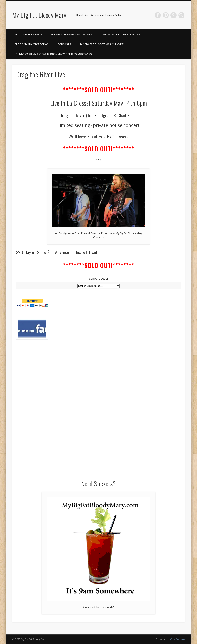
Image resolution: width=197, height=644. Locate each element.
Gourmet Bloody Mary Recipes (72, 34)
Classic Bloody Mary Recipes (121, 34)
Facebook (158, 15)
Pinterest (166, 15)
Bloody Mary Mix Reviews (32, 44)
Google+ (174, 15)
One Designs (178, 639)
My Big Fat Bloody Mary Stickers (102, 44)
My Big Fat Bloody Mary (39, 15)
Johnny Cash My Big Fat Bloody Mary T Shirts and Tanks (53, 54)
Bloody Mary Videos (28, 34)
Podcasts (64, 44)
